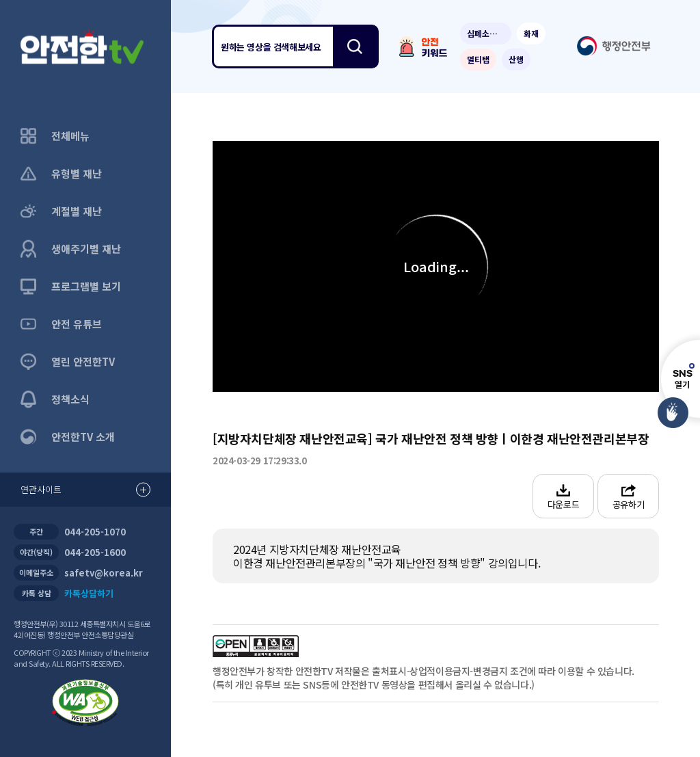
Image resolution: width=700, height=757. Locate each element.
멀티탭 (478, 59)
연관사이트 (85, 490)
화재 (531, 33)
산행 (516, 59)
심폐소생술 (486, 33)
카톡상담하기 (89, 593)
